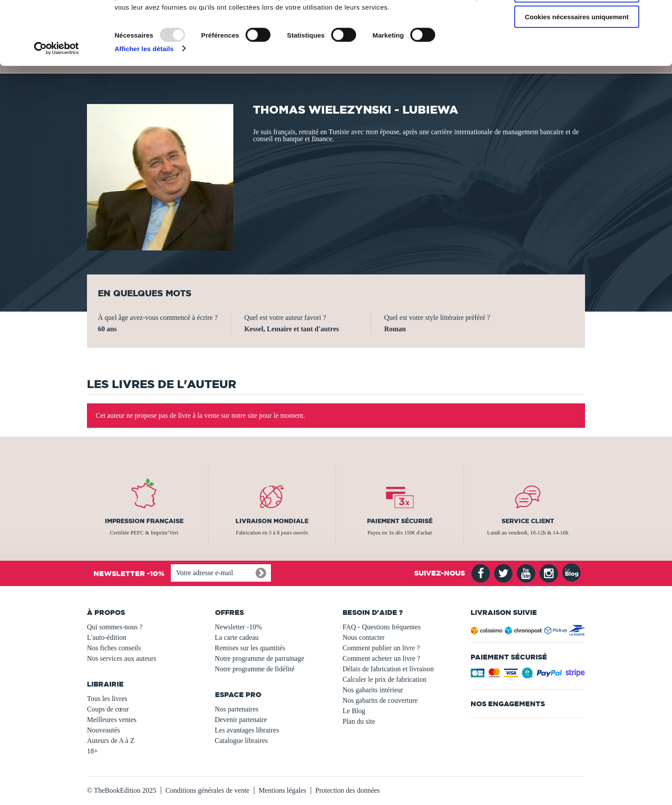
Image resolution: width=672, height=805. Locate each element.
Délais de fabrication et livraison (388, 669)
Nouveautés (104, 730)
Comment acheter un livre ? (381, 658)
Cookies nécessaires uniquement (577, 73)
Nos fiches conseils (114, 648)
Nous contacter (364, 637)
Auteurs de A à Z (111, 741)
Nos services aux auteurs (122, 658)
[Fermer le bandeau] (658, 14)
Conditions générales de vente (208, 790)
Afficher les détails (144, 105)
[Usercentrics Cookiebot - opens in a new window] (57, 105)
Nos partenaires (237, 709)
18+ (92, 751)
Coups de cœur (108, 709)
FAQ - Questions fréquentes (382, 627)
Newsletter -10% (239, 627)
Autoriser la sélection (577, 47)
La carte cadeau (237, 637)
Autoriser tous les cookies (577, 22)
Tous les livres (107, 699)
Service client (528, 521)
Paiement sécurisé (400, 521)
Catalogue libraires (241, 741)
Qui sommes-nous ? (115, 627)
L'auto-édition (107, 637)
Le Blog (354, 711)
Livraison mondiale (272, 521)
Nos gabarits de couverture (380, 700)
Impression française (144, 521)
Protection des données (348, 790)
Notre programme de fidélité (255, 669)
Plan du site (359, 721)
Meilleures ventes (112, 720)
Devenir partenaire (241, 720)
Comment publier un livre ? (381, 648)
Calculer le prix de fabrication (384, 679)
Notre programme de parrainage (260, 658)
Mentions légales (282, 790)
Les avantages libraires (247, 730)
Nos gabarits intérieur (373, 690)
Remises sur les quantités (250, 648)
